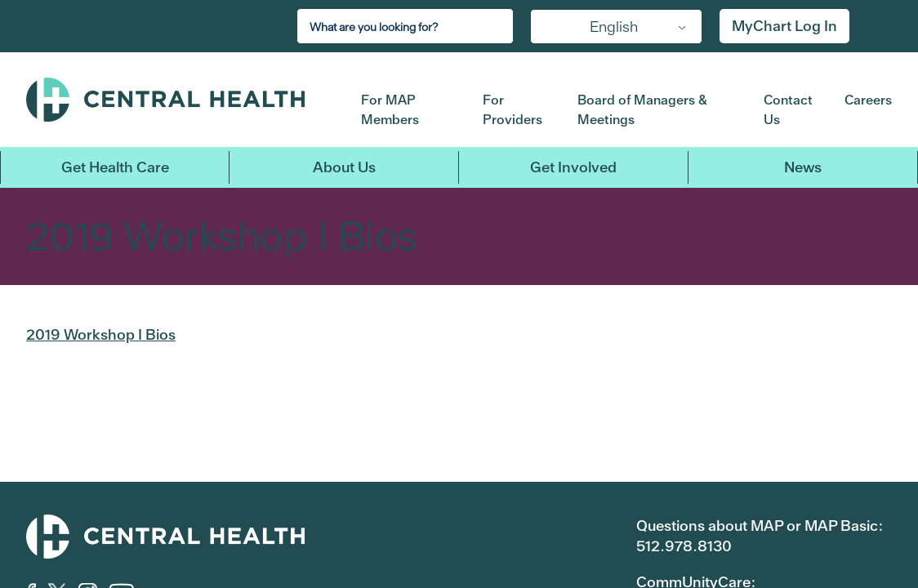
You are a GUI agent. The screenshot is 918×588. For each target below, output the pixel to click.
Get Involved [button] (573, 167)
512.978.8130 (684, 546)
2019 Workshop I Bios (101, 334)
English (614, 27)
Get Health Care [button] (115, 167)
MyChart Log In (784, 26)
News (803, 167)
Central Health (181, 100)
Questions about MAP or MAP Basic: (759, 526)
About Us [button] (344, 167)
